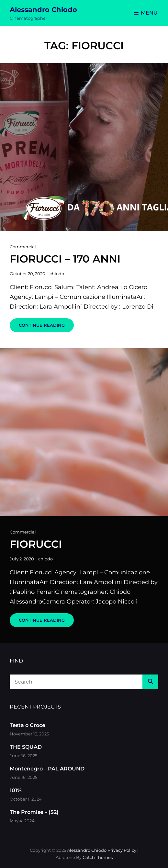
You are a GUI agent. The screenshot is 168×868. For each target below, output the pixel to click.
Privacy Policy (122, 850)
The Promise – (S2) (34, 812)
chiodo (57, 274)
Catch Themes (98, 857)
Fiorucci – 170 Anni (65, 259)
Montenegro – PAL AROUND (47, 769)
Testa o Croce (28, 725)
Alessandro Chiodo (43, 10)
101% (16, 790)
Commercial (23, 247)
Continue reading (46, 327)
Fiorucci (36, 544)
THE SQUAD (26, 747)
